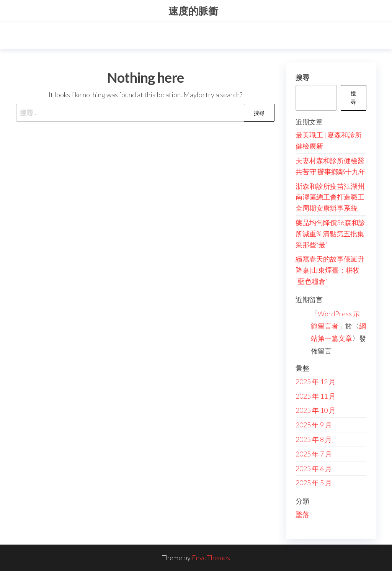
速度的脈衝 (193, 11)
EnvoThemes (211, 558)
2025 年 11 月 (316, 396)
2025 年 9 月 (314, 425)
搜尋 (302, 77)
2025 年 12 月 (316, 381)
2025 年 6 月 (314, 468)
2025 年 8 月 (314, 439)
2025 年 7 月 (314, 454)
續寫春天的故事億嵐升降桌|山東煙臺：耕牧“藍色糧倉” (330, 270)
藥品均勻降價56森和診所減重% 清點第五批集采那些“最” (330, 234)
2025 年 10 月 (316, 410)
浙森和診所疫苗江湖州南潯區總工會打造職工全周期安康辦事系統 (330, 197)
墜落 (302, 514)
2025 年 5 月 (314, 483)
